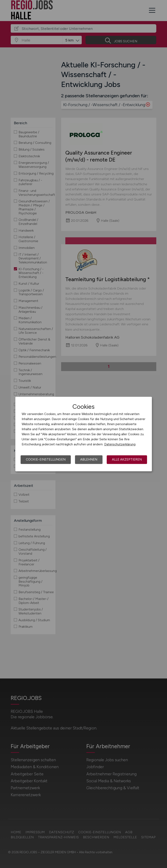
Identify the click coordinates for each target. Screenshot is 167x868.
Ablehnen (89, 459)
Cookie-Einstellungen (46, 459)
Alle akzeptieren (127, 459)
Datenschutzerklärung (120, 444)
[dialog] (84, 434)
